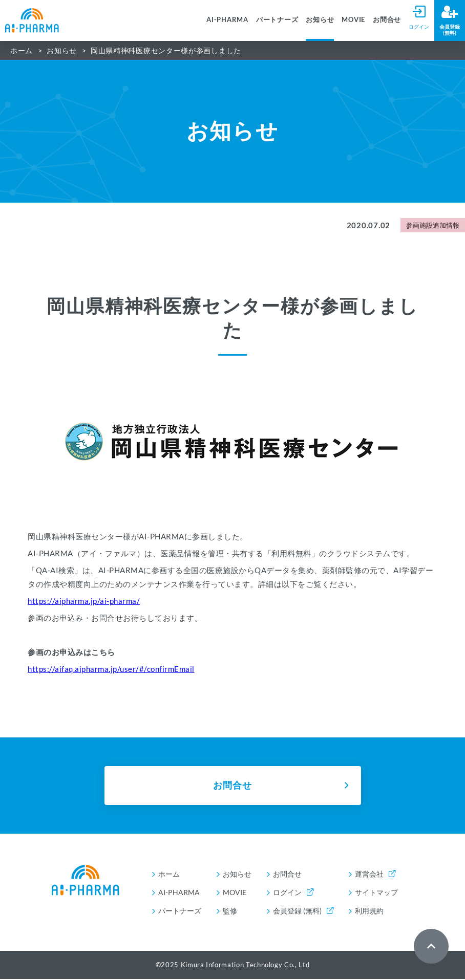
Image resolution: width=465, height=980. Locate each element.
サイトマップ (376, 893)
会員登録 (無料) (303, 912)
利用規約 (369, 912)
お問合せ (387, 19)
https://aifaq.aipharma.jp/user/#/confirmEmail (111, 669)
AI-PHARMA (227, 19)
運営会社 (375, 875)
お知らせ (320, 19)
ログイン (293, 893)
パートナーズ (277, 19)
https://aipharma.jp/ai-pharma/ (84, 601)
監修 (230, 912)
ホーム (22, 50)
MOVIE (353, 19)
